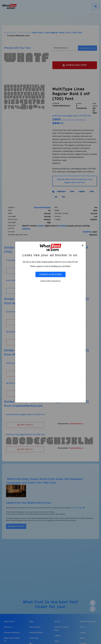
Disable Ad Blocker (50, 274)
